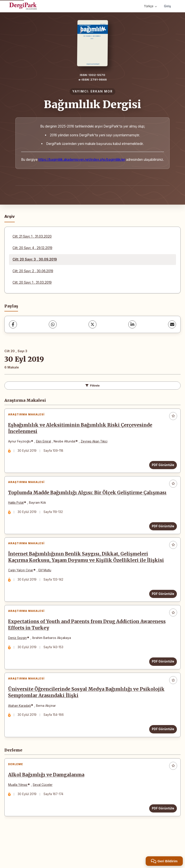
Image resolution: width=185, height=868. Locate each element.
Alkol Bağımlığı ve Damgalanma (48, 804)
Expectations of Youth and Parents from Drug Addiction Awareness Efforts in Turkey (76, 645)
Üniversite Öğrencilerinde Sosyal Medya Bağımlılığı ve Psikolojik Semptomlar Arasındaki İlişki (75, 717)
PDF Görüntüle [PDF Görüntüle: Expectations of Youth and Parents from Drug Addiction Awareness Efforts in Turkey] (161, 682)
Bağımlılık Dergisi (92, 104)
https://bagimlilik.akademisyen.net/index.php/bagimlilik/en (82, 160)
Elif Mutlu (47, 587)
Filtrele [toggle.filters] (93, 386)
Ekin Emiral (45, 443)
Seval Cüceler (45, 814)
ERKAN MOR (102, 91)
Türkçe (150, 6)
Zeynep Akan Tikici (96, 443)
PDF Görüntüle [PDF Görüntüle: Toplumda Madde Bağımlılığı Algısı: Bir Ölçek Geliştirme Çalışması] (161, 539)
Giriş (167, 6)
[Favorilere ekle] (173, 416)
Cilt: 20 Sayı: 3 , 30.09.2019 (35, 259)
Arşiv (10, 216)
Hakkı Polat (18, 515)
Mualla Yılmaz (20, 814)
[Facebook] (13, 324)
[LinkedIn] (132, 324)
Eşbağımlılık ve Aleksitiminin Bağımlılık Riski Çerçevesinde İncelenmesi (82, 430)
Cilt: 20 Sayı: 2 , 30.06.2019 (33, 271)
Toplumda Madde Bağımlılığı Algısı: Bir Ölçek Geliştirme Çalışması (77, 502)
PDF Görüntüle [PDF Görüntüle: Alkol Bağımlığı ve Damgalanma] (161, 837)
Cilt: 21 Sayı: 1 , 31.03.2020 (32, 236)
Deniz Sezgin (19, 659)
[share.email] (172, 324)
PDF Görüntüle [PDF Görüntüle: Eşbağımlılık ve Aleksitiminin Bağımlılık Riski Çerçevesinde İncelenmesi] (161, 467)
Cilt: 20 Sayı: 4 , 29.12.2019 (32, 248)
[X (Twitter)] (92, 324)
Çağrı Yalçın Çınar (23, 587)
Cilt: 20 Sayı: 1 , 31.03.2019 (32, 282)
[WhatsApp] (53, 324)
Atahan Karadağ (21, 730)
